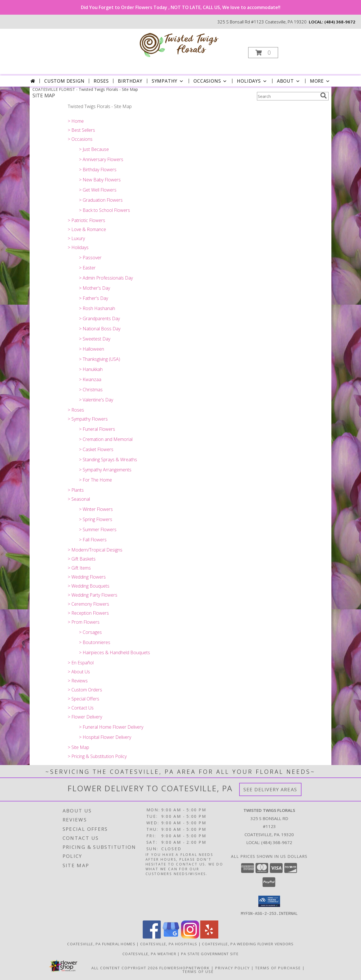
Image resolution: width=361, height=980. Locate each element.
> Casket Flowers (96, 449)
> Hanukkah (91, 369)
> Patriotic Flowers (86, 220)
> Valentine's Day (96, 400)
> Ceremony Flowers (88, 604)
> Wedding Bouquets (89, 586)
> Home (76, 121)
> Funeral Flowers (97, 429)
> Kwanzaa (90, 379)
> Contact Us (81, 708)
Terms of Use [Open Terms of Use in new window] (198, 971)
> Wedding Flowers (87, 577)
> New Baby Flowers (100, 180)
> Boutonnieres (95, 642)
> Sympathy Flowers (88, 419)
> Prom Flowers (84, 622)
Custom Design (64, 81)
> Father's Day (93, 298)
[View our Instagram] (190, 937)
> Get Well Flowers (98, 190)
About (289, 81)
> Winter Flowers (96, 509)
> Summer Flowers (98, 529)
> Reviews (78, 681)
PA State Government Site (210, 953)
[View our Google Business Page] (171, 937)
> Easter (87, 268)
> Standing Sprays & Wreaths (108, 460)
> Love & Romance (87, 229)
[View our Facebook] (152, 937)
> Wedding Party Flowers (93, 595)
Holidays (252, 81)
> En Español (81, 663)
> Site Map (78, 747)
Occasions (211, 81)
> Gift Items (79, 568)
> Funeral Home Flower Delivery (111, 727)
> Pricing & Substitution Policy (97, 756)
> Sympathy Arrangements (105, 470)
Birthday (130, 81)
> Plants (76, 490)
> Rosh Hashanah (97, 308)
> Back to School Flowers (104, 210)
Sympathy (168, 81)
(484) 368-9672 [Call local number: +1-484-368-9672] (340, 22)
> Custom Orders (85, 690)
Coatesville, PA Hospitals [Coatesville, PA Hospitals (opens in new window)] (169, 944)
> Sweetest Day (95, 339)
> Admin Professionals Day (106, 278)
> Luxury (76, 238)
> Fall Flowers (93, 540)
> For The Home (95, 480)
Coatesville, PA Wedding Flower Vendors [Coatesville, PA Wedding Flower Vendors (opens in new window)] (248, 944)
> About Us (79, 672)
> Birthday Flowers (98, 170)
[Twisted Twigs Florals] (180, 43)
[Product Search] (287, 96)
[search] (323, 96)
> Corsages (90, 632)
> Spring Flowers (96, 519)
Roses (101, 81)
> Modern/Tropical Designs (95, 550)
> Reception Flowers (88, 613)
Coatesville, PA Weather (149, 953)
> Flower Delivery (85, 717)
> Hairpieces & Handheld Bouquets (115, 652)
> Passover (90, 258)
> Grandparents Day (99, 318)
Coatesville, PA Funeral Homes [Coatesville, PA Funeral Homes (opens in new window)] (101, 944)
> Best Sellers (81, 130)
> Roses (76, 410)
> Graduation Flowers (101, 200)
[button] (263, 53)
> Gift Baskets (82, 559)
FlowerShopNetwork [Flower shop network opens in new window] (185, 968)
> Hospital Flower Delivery (105, 737)
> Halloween (92, 349)
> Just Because (94, 149)
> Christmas (91, 390)
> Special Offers (83, 699)
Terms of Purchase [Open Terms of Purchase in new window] (278, 968)
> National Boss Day (100, 329)
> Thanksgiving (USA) (100, 359)
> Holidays (78, 247)
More (320, 81)
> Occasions (80, 139)
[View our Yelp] (209, 937)
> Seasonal (79, 499)
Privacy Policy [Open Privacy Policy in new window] (233, 968)
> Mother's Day (94, 288)
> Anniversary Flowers (101, 159)
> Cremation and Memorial (106, 439)
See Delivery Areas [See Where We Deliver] (270, 789)
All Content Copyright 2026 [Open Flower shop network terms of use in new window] (125, 968)
